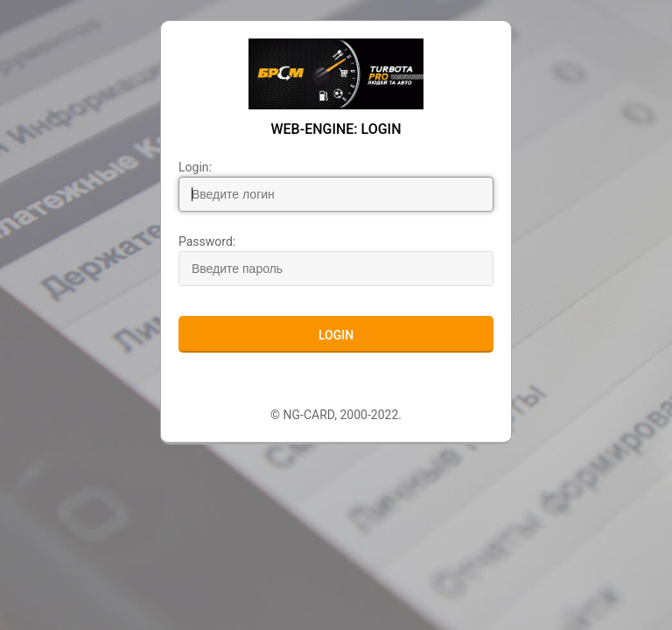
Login (336, 335)
